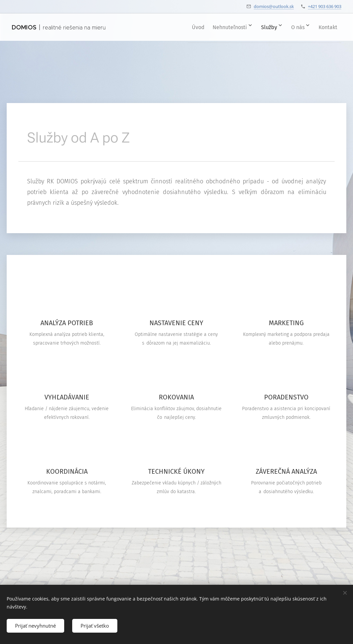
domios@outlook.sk (274, 6)
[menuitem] (184, 27)
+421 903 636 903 (325, 6)
